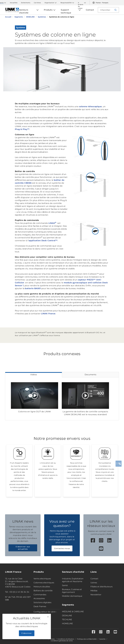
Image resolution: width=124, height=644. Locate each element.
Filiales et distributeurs (101, 587)
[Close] (48, 617)
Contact (94, 579)
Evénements (26, 3)
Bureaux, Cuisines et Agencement (72, 591)
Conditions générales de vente (62, 641)
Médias (94, 591)
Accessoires (39, 598)
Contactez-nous (62, 548)
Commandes (40, 595)
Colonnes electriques (44, 583)
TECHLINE (67, 620)
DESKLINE (67, 616)
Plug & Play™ (22, 129)
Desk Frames (40, 606)
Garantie (102, 639)
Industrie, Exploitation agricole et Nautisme (73, 580)
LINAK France (48, 314)
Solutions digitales (42, 602)
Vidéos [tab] (34, 375)
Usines (94, 583)
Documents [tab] (90, 375)
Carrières (37, 3)
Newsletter (96, 595)
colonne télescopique (90, 107)
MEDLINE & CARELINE (73, 612)
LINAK (53, 223)
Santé (65, 585)
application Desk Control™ (43, 241)
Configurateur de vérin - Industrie (45, 613)
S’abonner (27, 633)
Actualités (14, 3)
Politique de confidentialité (87, 639)
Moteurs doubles (42, 587)
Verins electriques (42, 579)
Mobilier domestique (72, 596)
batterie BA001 (33, 288)
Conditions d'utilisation (66, 639)
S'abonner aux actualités (23, 548)
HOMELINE (67, 623)
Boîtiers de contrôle (43, 591)
